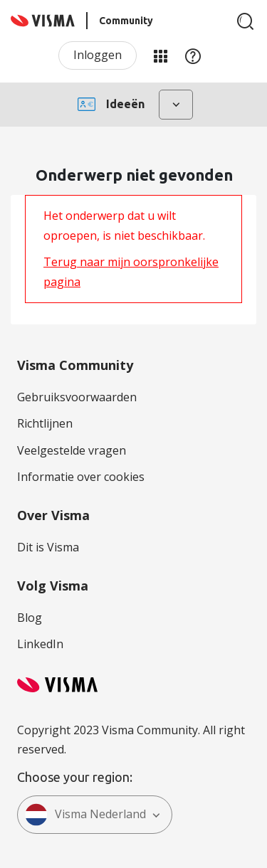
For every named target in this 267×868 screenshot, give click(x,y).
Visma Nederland (85, 815)
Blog (30, 618)
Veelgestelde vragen (72, 450)
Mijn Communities (160, 55)
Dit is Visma (48, 547)
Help (193, 55)
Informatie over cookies (81, 477)
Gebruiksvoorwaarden (77, 397)
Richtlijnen (45, 423)
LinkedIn (40, 644)
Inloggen (98, 55)
